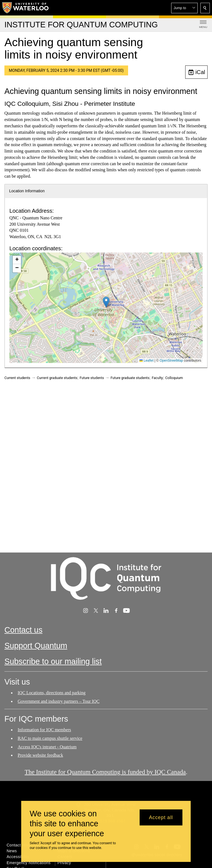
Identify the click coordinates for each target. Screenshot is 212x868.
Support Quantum (36, 646)
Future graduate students (130, 378)
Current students (17, 378)
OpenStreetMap (171, 361)
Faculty (157, 378)
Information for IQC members (44, 730)
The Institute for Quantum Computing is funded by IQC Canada (105, 772)
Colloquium (174, 378)
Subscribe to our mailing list (53, 662)
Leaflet (146, 361)
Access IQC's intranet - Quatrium (47, 747)
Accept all (161, 817)
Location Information (27, 191)
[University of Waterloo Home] (26, 8)
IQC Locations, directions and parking (52, 693)
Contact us (23, 630)
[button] (184, 8)
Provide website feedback (40, 755)
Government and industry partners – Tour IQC (59, 701)
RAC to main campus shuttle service (50, 738)
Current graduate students (57, 378)
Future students (92, 378)
